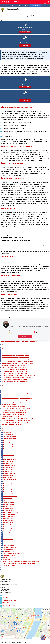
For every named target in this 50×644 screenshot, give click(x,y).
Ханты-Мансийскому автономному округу (14, 553)
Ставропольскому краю (10, 535)
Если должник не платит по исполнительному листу (16, 408)
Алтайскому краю (8, 433)
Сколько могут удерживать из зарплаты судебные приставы (18, 349)
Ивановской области (9, 455)
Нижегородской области (10, 492)
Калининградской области (10, 459)
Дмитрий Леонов (16, 324)
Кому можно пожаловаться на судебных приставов (15, 357)
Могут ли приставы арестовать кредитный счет (14, 367)
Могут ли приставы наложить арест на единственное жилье (18, 390)
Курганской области (9, 476)
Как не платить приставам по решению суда (14, 414)
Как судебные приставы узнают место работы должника (17, 400)
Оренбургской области (10, 500)
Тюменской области (9, 545)
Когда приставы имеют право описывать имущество (15, 570)
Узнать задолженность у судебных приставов (14, 431)
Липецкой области (8, 482)
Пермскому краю (8, 506)
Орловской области (9, 502)
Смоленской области (9, 533)
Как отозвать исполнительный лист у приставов (15, 412)
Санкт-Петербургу (8, 525)
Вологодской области (9, 449)
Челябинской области (9, 555)
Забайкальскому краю (9, 453)
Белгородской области (9, 441)
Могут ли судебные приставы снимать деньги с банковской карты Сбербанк (22, 347)
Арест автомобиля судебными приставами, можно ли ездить (18, 353)
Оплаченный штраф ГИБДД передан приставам (15, 371)
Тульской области (8, 543)
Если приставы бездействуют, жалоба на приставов (15, 355)
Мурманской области (9, 490)
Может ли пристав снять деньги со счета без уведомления (17, 419)
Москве (5, 488)
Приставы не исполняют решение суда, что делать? (16, 380)
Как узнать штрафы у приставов (10, 416)
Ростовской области (9, 519)
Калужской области (9, 461)
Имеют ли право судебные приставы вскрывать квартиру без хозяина (20, 376)
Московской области (9, 486)
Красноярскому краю (9, 474)
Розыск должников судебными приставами (13, 425)
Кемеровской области (9, 465)
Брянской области (8, 443)
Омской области (8, 498)
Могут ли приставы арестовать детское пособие (15, 388)
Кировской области (9, 467)
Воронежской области (9, 451)
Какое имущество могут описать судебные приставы (16, 402)
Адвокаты (13, 6)
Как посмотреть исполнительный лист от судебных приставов (18, 564)
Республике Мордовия (9, 514)
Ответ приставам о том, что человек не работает (15, 568)
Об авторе (25, 336)
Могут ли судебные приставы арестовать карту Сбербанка (17, 394)
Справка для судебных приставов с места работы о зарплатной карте (20, 562)
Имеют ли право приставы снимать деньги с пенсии (16, 373)
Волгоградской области (10, 447)
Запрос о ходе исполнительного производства (14, 369)
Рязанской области (8, 521)
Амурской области (8, 435)
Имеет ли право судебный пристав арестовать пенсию (16, 386)
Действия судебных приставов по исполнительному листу (17, 363)
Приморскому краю (9, 508)
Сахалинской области (9, 529)
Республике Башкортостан (10, 512)
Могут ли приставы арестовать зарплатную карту (15, 382)
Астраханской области (10, 439)
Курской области (8, 478)
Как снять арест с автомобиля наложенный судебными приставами (20, 427)
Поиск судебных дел (36, 5)
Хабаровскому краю (9, 551)
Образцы (20, 6)
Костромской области (9, 469)
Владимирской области (10, 445)
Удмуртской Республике (10, 547)
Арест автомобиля (7, 396)
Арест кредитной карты (8, 566)
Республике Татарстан (9, 517)
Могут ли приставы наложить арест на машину (14, 392)
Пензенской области (9, 504)
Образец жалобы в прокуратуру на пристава (14, 365)
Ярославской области (9, 560)
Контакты (26, 6)
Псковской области (9, 510)
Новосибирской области (10, 496)
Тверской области (8, 539)
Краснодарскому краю (9, 471)
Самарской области (9, 523)
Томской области (8, 541)
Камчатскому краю (8, 463)
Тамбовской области (9, 537)
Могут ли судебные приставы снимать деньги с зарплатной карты (19, 351)
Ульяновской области (9, 549)
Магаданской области (9, 484)
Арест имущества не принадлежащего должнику (15, 406)
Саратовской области (9, 527)
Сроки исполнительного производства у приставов (15, 384)
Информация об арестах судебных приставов (14, 410)
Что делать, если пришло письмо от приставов (14, 429)
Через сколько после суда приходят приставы (14, 345)
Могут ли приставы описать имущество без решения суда (17, 398)
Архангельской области (10, 437)
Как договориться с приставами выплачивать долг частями (17, 378)
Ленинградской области (10, 480)
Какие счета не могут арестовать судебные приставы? (16, 423)
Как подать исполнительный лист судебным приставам (17, 421)
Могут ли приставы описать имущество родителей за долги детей (19, 361)
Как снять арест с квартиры (9, 404)
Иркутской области (9, 457)
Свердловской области (10, 531)
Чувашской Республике (10, 558)
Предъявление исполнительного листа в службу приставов (18, 359)
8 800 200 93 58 (11, 586)
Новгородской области (10, 494)
